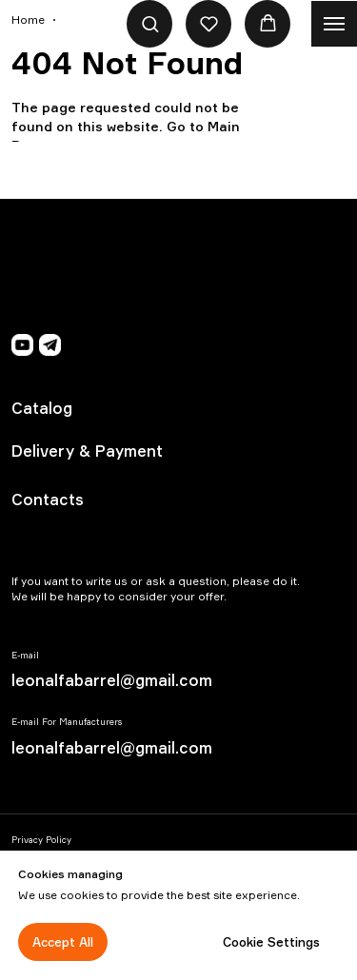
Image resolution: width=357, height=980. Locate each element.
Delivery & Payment (87, 451)
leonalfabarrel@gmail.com (112, 680)
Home (28, 20)
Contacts (48, 500)
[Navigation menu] (334, 24)
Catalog (42, 408)
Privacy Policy (41, 840)
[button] (150, 23)
